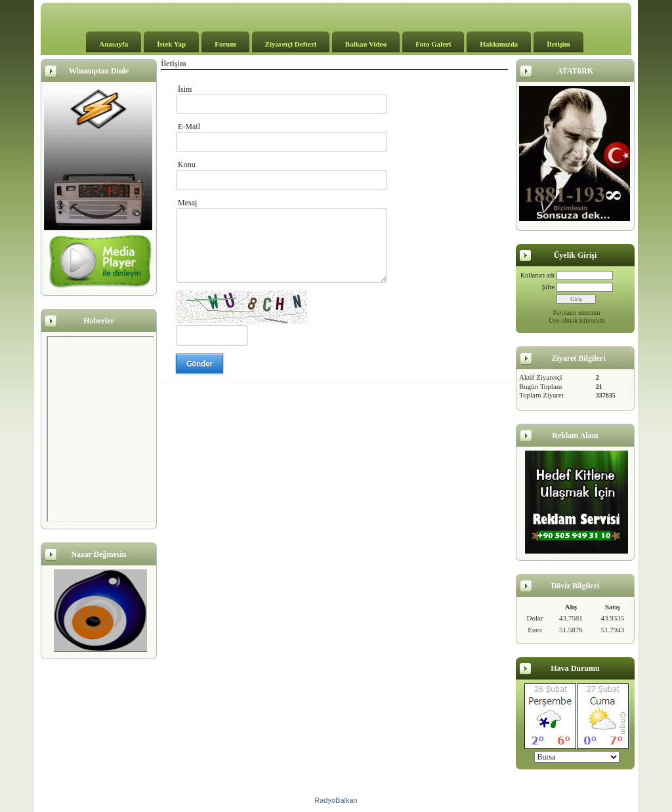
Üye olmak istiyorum (577, 320)
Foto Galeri (433, 44)
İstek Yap (171, 44)
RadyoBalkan (336, 800)
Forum (225, 44)
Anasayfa (114, 44)
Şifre (548, 287)
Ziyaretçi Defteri (291, 44)
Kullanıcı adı (537, 275)
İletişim (558, 44)
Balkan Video (366, 44)
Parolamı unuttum (577, 313)
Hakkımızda (499, 44)
